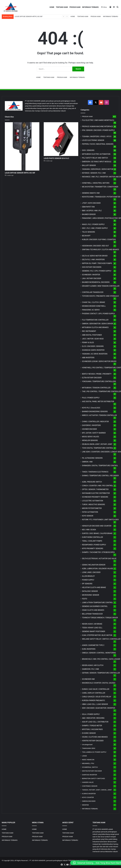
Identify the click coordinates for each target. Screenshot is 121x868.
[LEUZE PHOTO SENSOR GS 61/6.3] (61, 139)
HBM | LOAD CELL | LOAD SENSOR (95, 704)
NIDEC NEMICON (88, 760)
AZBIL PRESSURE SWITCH (92, 482)
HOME (52, 7)
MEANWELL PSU (88, 763)
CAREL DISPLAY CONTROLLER (94, 693)
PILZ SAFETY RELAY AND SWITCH (95, 158)
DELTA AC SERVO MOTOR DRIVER (95, 256)
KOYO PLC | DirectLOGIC (91, 408)
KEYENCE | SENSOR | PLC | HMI (94, 173)
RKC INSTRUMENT (89, 331)
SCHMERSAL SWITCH (90, 767)
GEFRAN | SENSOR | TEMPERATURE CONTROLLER (101, 673)
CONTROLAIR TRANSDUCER (93, 292)
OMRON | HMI (87, 462)
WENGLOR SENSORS (90, 440)
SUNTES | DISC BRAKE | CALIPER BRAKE (97, 533)
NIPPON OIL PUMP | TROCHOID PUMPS (97, 263)
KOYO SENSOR (88, 516)
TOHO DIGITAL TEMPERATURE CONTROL (98, 448)
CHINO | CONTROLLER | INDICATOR (95, 422)
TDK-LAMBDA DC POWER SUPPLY (94, 752)
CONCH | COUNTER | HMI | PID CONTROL (97, 486)
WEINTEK (85, 805)
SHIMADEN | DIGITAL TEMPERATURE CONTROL (100, 466)
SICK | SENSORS (88, 150)
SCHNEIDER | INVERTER (91, 275)
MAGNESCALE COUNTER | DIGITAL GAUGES (99, 683)
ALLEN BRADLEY (88, 576)
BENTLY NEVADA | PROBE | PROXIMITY (97, 374)
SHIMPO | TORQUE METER (92, 726)
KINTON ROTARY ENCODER (92, 771)
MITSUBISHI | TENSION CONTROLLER (96, 388)
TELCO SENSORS (88, 232)
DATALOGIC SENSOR (90, 591)
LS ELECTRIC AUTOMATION (92, 501)
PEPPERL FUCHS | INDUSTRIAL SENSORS (98, 144)
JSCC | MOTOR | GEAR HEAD (93, 339)
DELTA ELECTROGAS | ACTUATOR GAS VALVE (99, 559)
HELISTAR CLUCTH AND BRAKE (94, 587)
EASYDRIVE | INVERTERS (91, 425)
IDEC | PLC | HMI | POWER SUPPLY (95, 228)
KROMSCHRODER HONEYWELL (94, 306)
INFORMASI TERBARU (90, 7)
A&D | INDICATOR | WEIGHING (93, 718)
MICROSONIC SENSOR (91, 595)
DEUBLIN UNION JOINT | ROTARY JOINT (97, 444)
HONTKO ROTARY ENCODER (93, 741)
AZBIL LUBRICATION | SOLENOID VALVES (98, 569)
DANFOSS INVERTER (89, 775)
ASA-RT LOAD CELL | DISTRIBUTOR (95, 722)
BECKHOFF (86, 236)
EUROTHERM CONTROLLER (92, 537)
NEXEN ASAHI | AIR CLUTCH (93, 665)
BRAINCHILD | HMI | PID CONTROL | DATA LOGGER (101, 659)
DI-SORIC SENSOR (89, 733)
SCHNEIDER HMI (88, 679)
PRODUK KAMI (75, 7)
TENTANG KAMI (62, 7)
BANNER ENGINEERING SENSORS (95, 412)
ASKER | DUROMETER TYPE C (93, 645)
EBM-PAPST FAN (88, 207)
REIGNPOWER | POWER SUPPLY (94, 545)
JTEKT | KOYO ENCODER (91, 203)
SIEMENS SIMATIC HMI (91, 193)
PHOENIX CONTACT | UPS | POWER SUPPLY (98, 314)
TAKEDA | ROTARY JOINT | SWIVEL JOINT (97, 790)
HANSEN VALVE (88, 782)
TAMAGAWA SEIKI (89, 748)
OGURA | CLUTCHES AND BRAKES (95, 737)
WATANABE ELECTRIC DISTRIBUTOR (96, 493)
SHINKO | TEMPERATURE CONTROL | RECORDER (100, 476)
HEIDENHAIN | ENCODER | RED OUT (95, 246)
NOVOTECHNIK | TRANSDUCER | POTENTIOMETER (101, 197)
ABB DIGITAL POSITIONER (92, 335)
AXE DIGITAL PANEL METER (98, 401)
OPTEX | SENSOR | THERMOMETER (95, 489)
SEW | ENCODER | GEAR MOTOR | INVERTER (98, 708)
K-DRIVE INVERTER (89, 794)
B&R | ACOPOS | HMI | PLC (92, 211)
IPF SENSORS (87, 584)
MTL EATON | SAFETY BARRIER (94, 433)
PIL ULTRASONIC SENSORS (92, 458)
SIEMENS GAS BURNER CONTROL (95, 606)
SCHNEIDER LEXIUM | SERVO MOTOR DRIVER (99, 361)
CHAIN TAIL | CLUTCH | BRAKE (94, 302)
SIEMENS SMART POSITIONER (94, 631)
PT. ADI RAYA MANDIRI (37, 861)
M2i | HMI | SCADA (89, 530)
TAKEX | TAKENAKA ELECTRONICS (95, 472)
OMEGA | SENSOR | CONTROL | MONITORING (99, 653)
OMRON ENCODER (89, 801)
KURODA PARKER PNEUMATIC (93, 700)
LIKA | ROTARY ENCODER (92, 278)
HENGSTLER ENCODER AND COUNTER (97, 526)
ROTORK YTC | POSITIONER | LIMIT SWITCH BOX (100, 520)
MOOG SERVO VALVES (91, 437)
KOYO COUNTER (88, 797)
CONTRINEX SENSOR (90, 786)
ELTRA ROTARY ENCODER (92, 378)
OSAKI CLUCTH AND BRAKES (93, 610)
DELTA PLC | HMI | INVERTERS (93, 260)
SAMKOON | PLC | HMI (90, 669)
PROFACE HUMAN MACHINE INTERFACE (97, 126)
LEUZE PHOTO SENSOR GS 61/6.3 (56, 158)
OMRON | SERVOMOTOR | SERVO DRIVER (97, 324)
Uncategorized (87, 744)
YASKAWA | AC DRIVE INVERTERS (95, 354)
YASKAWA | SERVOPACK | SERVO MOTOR (98, 169)
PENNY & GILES (88, 343)
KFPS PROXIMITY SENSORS (93, 549)
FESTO (85, 599)
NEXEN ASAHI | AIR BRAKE (92, 624)
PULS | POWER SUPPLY (91, 398)
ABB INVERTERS (88, 358)
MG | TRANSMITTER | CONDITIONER (100, 187)
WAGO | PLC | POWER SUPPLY (93, 224)
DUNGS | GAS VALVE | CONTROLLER (96, 689)
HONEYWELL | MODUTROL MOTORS (96, 183)
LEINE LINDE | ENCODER (91, 572)
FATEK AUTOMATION (90, 512)
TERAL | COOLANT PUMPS (92, 541)
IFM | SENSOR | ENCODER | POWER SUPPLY (98, 130)
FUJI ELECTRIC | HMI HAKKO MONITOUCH (98, 120)
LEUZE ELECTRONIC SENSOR (93, 140)
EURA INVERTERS (89, 649)
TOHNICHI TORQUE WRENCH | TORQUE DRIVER (100, 618)
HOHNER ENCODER (89, 429)
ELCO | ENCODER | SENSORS (93, 346)
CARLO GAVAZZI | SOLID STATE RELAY (97, 697)
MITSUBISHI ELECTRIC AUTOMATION (96, 154)
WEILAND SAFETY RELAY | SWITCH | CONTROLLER (101, 639)
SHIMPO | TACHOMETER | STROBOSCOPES (98, 552)
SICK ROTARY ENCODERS (92, 267)
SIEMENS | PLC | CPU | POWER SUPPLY (97, 271)
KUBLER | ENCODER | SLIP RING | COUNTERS (99, 240)
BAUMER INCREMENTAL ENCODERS (96, 282)
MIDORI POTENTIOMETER (92, 508)
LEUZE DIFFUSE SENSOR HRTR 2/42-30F (29, 16)
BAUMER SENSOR (89, 214)
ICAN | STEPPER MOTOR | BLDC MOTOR (97, 635)
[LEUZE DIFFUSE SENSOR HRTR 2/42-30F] (22, 146)
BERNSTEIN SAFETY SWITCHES (93, 778)
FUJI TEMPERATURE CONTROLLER (95, 320)
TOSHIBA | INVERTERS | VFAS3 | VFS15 (97, 137)
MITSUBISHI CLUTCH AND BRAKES (95, 327)
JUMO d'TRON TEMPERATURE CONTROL (97, 603)
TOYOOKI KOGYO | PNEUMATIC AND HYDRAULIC (100, 296)
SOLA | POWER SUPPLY (91, 714)
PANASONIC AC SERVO (91, 310)
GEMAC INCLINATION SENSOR (94, 565)
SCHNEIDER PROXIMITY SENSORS (95, 497)
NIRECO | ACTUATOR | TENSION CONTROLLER (99, 415)
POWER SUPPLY (88, 580)
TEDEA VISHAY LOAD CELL (92, 628)
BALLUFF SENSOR (89, 165)
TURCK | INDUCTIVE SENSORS (93, 504)
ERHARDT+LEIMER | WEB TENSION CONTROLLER (101, 286)
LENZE (84, 756)
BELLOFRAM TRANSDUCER (92, 614)
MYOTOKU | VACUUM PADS (92, 729)
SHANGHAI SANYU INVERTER (93, 350)
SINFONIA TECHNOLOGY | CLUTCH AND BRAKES (100, 250)
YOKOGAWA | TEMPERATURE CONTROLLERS (99, 381)
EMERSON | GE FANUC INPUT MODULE (97, 162)
